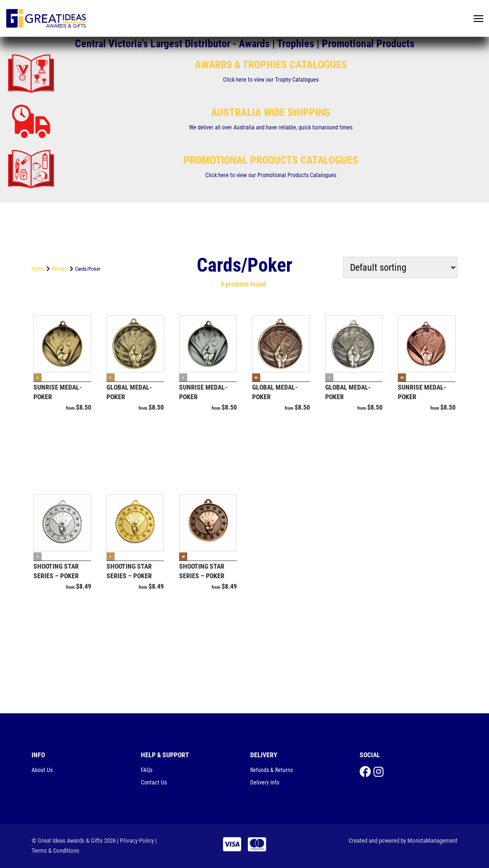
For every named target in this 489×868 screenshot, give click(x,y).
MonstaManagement (432, 841)
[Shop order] (400, 267)
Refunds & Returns (271, 770)
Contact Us (154, 783)
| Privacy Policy (135, 841)
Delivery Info (265, 783)
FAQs (147, 770)
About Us (42, 770)
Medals (60, 269)
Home (38, 269)
